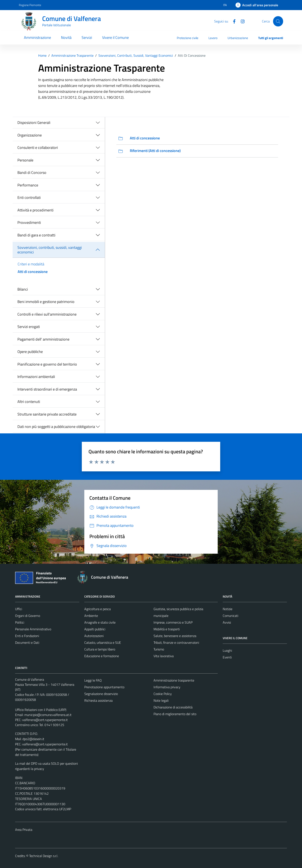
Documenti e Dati (27, 642)
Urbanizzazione (238, 38)
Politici (20, 622)
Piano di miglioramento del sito (175, 714)
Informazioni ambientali (36, 377)
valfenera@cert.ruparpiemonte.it (45, 720)
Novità (66, 37)
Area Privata (24, 830)
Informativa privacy (167, 687)
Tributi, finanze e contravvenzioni (176, 642)
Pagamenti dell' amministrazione (43, 339)
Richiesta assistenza (98, 700)
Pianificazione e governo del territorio (47, 364)
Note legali (161, 700)
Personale (25, 160)
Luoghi (227, 650)
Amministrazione (37, 37)
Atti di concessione (33, 272)
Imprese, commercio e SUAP (173, 622)
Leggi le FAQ (93, 680)
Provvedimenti (29, 222)
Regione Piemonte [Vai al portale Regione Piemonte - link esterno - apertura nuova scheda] (30, 5)
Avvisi (227, 622)
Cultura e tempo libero (100, 649)
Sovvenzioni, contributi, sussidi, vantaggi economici (50, 250)
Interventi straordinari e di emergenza (47, 389)
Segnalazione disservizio (101, 694)
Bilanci (23, 289)
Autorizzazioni (94, 636)
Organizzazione (30, 135)
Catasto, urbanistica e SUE (103, 642)
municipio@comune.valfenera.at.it (48, 715)
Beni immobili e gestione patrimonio (46, 302)
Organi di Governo (28, 616)
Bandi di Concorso (32, 172)
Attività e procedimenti (35, 210)
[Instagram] (241, 21)
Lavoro (213, 38)
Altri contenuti (29, 402)
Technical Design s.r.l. (44, 856)
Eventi (227, 657)
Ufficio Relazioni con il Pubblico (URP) (41, 710)
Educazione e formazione (102, 656)
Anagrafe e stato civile (100, 622)
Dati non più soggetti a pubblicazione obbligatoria (56, 427)
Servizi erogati (29, 327)
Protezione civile (188, 38)
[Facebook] (233, 21)
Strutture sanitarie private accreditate (47, 414)
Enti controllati (29, 197)
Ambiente (91, 616)
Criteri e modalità (31, 264)
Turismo (159, 649)
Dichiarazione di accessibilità (173, 707)
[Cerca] (278, 21)
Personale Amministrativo (33, 629)
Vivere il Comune (115, 37)
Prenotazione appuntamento (104, 687)
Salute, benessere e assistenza (175, 636)
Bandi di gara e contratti (36, 235)
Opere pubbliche (30, 352)
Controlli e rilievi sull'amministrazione (47, 314)
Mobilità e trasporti (167, 629)
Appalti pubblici (95, 629)
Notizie (228, 609)
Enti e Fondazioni (27, 636)
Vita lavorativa (164, 656)
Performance (28, 185)
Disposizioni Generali (34, 123)
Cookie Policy (163, 694)
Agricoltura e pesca (98, 609)
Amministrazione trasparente (174, 680)
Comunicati (230, 616)
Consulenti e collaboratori (38, 148)
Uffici (19, 609)
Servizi (87, 37)
